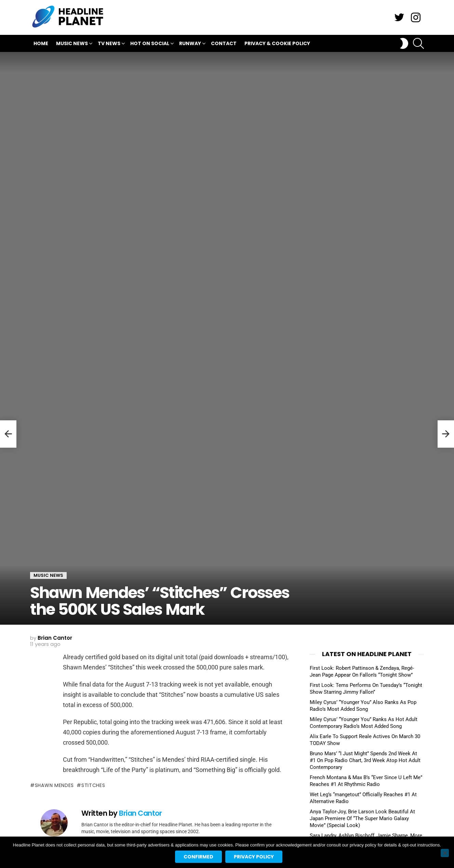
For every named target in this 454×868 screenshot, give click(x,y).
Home (41, 43)
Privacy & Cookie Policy (277, 43)
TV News (109, 44)
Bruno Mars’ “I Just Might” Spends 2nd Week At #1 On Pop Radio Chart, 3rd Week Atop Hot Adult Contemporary (365, 760)
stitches (93, 785)
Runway (190, 44)
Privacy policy (254, 857)
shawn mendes (54, 785)
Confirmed (198, 857)
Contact (224, 43)
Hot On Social (150, 44)
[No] (445, 853)
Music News (72, 44)
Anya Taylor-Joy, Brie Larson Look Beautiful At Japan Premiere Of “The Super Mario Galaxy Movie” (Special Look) (362, 818)
